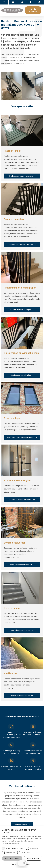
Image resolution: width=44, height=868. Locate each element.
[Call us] (22, 2)
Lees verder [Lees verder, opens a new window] (16, 843)
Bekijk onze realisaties (21, 696)
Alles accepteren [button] (12, 858)
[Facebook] (39, 2)
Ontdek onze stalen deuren (21, 500)
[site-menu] (4, 2)
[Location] (31, 2)
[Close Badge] (26, 865)
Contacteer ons (21, 825)
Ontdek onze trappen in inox (21, 176)
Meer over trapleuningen (21, 310)
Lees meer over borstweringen (21, 437)
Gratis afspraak (33, 10)
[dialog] (22, 847)
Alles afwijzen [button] (33, 858)
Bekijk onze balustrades (21, 375)
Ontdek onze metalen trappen (21, 244)
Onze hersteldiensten (21, 630)
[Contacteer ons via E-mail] (13, 2)
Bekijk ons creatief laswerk (21, 565)
